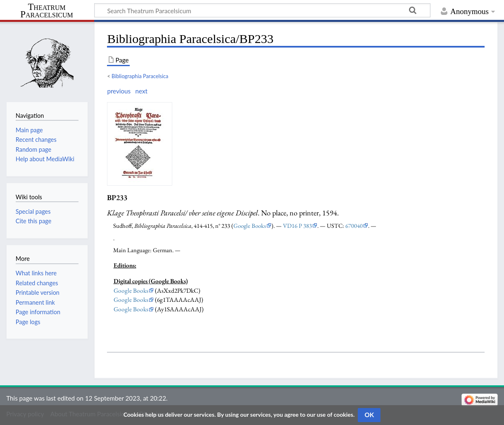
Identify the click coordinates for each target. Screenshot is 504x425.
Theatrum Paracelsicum (46, 11)
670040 (354, 226)
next (141, 91)
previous (119, 91)
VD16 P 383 (297, 226)
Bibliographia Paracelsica (140, 76)
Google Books (250, 226)
